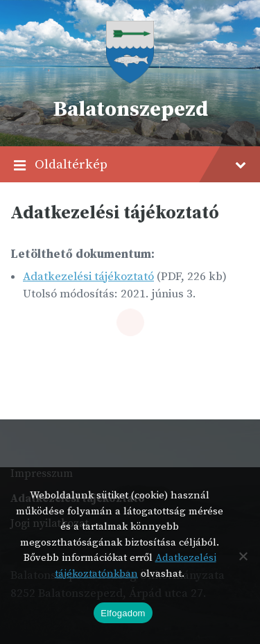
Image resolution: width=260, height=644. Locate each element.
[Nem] (243, 556)
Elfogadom (123, 613)
